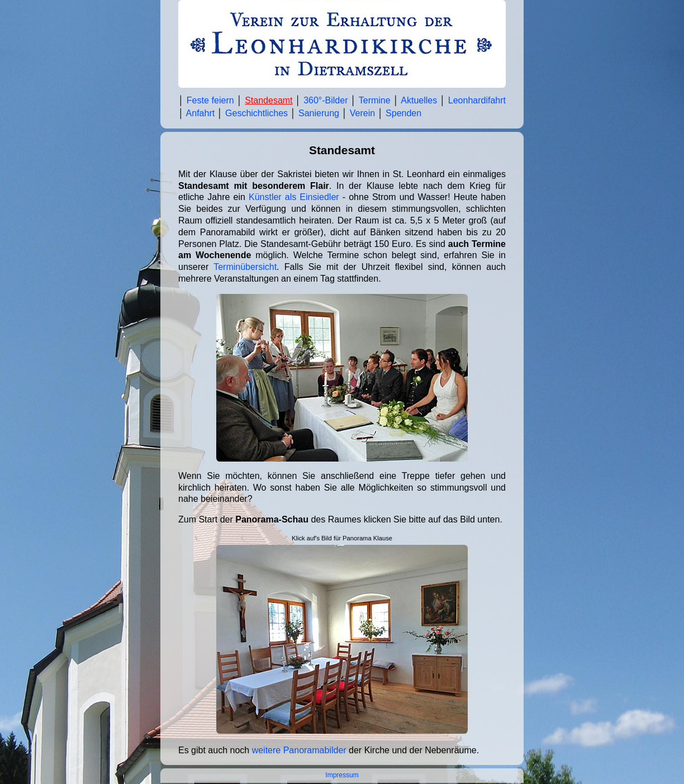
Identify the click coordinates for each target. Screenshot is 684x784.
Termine (375, 100)
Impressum (342, 775)
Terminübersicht (245, 267)
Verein (362, 113)
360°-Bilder (326, 100)
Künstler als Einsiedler (294, 197)
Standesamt (269, 100)
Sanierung (319, 113)
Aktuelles (419, 100)
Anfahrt (201, 113)
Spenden (403, 113)
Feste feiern (210, 100)
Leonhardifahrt (477, 100)
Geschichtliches (256, 113)
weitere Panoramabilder (299, 750)
